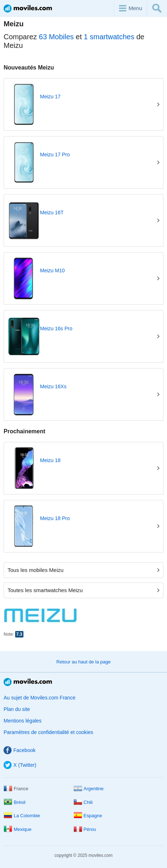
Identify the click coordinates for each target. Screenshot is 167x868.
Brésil (15, 802)
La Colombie (22, 816)
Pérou (85, 829)
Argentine (89, 789)
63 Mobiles (56, 37)
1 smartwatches (109, 37)
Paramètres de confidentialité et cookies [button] (48, 732)
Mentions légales (23, 721)
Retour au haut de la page (83, 662)
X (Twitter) (20, 765)
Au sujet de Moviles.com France (39, 698)
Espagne (88, 816)
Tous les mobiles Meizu (83, 570)
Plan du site (17, 709)
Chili (83, 802)
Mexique (17, 829)
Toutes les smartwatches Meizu (83, 590)
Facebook (19, 750)
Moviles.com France (28, 8)
